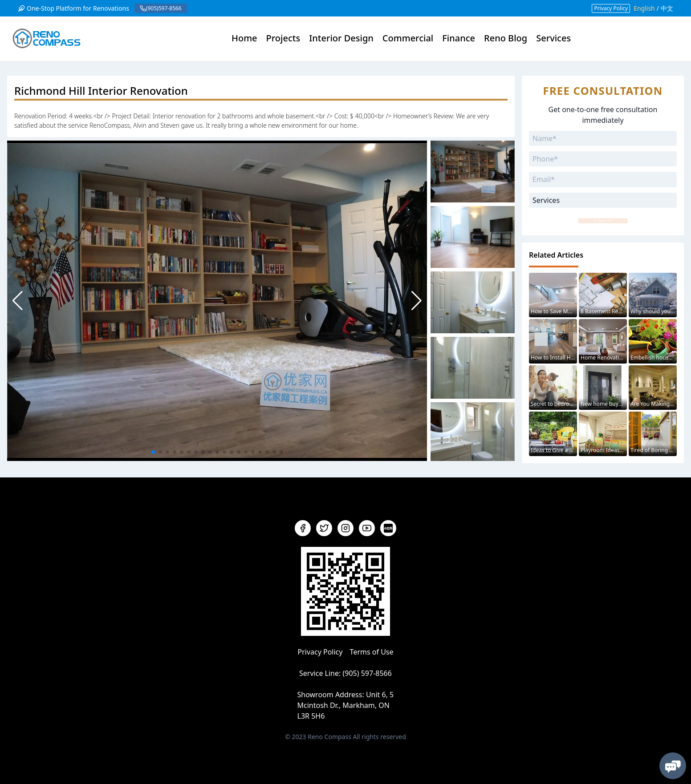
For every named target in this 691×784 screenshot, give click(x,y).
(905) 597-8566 (367, 673)
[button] (417, 301)
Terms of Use (372, 652)
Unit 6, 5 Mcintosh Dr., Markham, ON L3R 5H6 (346, 705)
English (644, 8)
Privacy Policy (611, 8)
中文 (667, 8)
